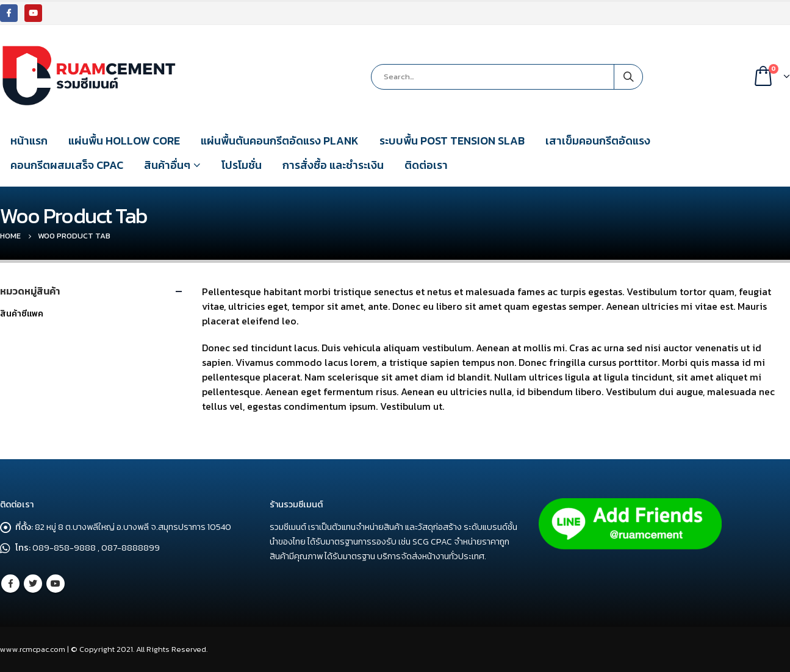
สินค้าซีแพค (22, 314)
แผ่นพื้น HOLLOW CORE (124, 141)
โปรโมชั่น (242, 165)
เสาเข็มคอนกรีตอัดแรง (598, 141)
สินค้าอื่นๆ (167, 165)
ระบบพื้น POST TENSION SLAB (452, 141)
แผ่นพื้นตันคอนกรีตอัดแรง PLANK (280, 141)
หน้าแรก (29, 141)
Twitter (33, 584)
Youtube (56, 584)
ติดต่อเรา (426, 165)
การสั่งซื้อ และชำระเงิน (333, 165)
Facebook (10, 584)
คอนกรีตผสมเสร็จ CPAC (67, 165)
